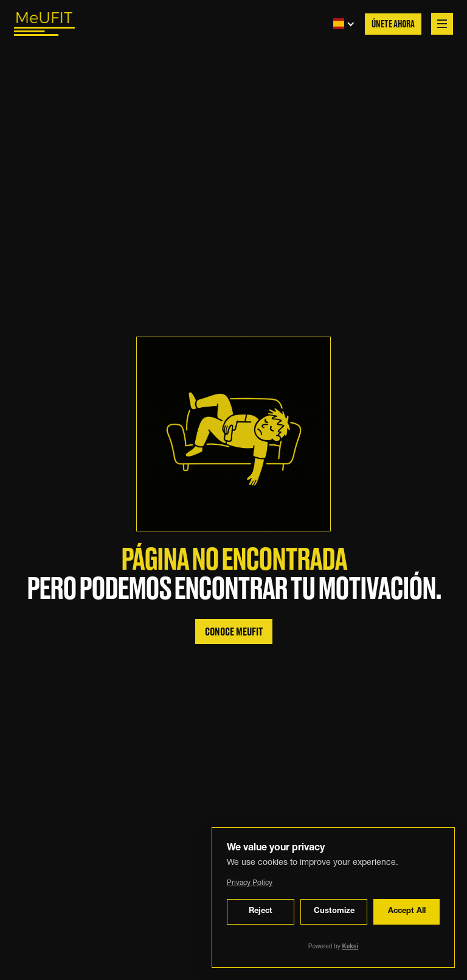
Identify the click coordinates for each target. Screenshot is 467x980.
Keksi (350, 946)
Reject (261, 912)
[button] (341, 24)
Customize (334, 912)
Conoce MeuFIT (234, 632)
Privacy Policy (250, 883)
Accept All (407, 912)
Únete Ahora (393, 25)
